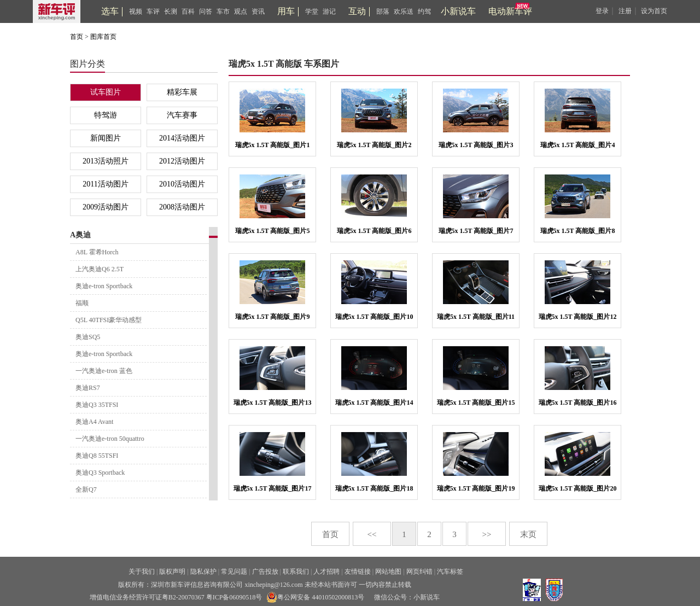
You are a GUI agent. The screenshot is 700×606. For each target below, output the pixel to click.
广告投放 (265, 572)
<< (372, 534)
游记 (329, 11)
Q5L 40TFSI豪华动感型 (109, 320)
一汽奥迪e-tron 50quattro (110, 439)
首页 (77, 37)
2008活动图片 (182, 207)
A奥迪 (80, 235)
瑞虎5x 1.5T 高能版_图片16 (578, 403)
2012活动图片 (182, 161)
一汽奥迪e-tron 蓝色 (104, 371)
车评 (153, 11)
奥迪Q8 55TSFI (97, 456)
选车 (110, 11)
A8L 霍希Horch (97, 252)
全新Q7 (86, 490)
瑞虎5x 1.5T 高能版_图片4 (578, 145)
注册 (625, 11)
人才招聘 (326, 572)
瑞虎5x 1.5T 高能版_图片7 (476, 231)
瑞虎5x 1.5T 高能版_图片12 (578, 317)
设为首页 (654, 11)
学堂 (312, 11)
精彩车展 (182, 92)
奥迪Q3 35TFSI (97, 405)
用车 (286, 11)
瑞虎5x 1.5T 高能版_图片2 (374, 145)
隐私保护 (203, 572)
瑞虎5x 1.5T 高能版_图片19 (476, 488)
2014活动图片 (182, 138)
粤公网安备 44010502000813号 (315, 597)
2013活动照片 (106, 161)
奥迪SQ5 (88, 337)
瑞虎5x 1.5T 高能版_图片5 (273, 231)
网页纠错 (419, 572)
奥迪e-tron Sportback (104, 286)
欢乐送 (404, 11)
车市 (223, 11)
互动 (357, 11)
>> (487, 534)
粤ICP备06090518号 (234, 597)
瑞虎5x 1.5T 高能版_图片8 (578, 231)
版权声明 (172, 572)
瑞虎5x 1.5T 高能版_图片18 (374, 488)
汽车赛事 (182, 115)
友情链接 (358, 572)
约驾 (424, 11)
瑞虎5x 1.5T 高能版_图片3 (476, 145)
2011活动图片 (105, 184)
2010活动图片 (182, 184)
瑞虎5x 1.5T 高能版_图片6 (374, 231)
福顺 (82, 303)
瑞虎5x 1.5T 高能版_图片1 (273, 145)
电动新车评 (510, 11)
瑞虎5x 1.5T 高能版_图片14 (374, 403)
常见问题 (234, 572)
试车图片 (106, 92)
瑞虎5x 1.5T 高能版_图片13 (273, 403)
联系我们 (296, 572)
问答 (206, 11)
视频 (136, 11)
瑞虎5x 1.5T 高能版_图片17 (273, 488)
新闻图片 (106, 138)
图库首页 (103, 37)
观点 (241, 11)
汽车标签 (450, 572)
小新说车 (458, 11)
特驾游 (106, 115)
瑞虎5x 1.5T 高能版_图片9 (273, 317)
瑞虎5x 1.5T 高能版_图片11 (476, 317)
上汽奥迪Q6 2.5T (100, 269)
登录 (602, 11)
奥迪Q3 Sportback (100, 473)
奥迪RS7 (88, 388)
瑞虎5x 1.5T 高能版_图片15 (476, 403)
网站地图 (388, 572)
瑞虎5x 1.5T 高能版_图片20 (578, 488)
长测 (171, 11)
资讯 (258, 11)
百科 (188, 11)
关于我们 (142, 572)
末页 (528, 534)
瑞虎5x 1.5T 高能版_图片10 (374, 317)
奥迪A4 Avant (94, 422)
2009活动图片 (106, 207)
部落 (383, 11)
